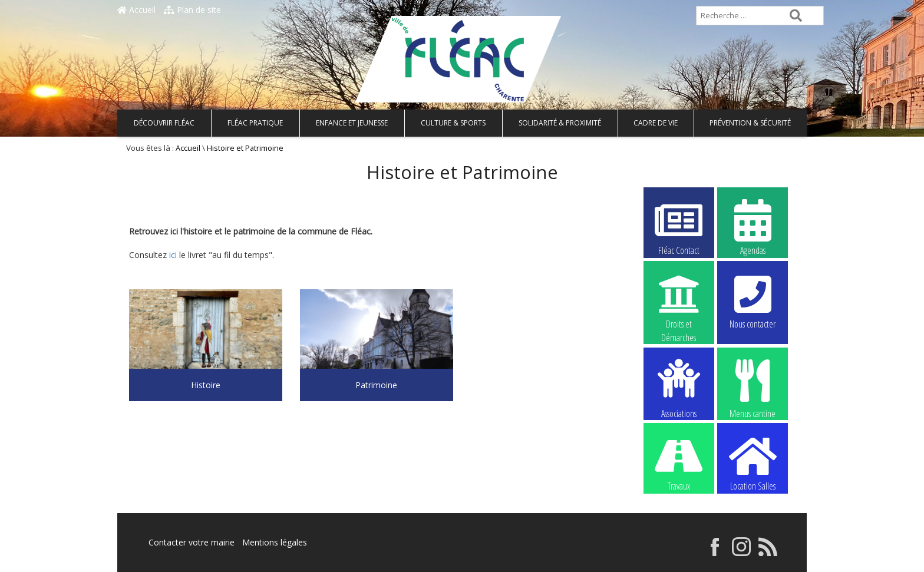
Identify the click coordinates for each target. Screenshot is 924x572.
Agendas (753, 227)
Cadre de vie (656, 123)
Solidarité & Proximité (560, 123)
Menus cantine (753, 388)
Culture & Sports (453, 123)
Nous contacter (753, 300)
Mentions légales (275, 542)
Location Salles (753, 462)
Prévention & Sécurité (750, 123)
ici (172, 255)
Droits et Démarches (679, 301)
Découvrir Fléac (164, 123)
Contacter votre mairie (192, 542)
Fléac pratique (255, 123)
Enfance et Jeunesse (352, 123)
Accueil (136, 10)
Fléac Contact (679, 227)
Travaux (679, 462)
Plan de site (192, 10)
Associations (679, 388)
